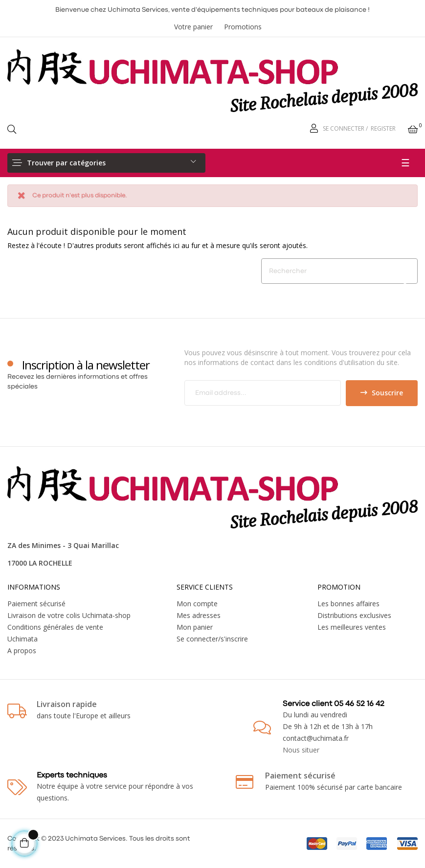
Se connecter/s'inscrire (212, 639)
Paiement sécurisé (36, 604)
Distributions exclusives (354, 615)
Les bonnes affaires (348, 604)
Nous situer (301, 750)
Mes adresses (199, 615)
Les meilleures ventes (352, 627)
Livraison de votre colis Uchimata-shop (69, 615)
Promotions (243, 27)
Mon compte (197, 604)
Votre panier (193, 27)
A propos (22, 651)
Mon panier (195, 627)
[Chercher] (339, 271)
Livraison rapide (67, 704)
